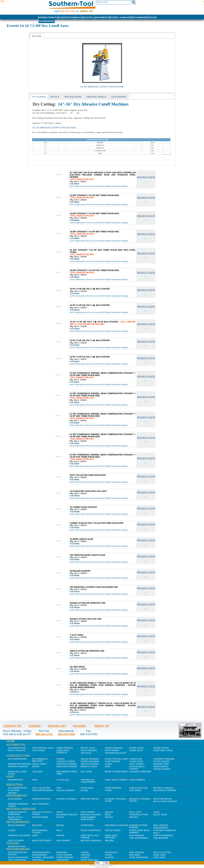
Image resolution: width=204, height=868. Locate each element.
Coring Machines (90, 761)
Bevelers (37, 825)
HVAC (78, 18)
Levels (108, 764)
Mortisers (135, 855)
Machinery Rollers (67, 815)
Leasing (35, 726)
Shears (60, 836)
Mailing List (57, 726)
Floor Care (87, 788)
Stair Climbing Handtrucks (88, 818)
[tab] (37, 36)
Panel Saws (159, 855)
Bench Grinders (17, 825)
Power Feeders (65, 857)
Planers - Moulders (43, 857)
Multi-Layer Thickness (165, 801)
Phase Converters (91, 830)
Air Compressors (17, 759)
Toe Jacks (86, 753)
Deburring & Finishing (117, 825)
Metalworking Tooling (40, 832)
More (108, 815)
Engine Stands (161, 748)
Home (42, 18)
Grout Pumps (39, 764)
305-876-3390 (66, 734)
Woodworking (47, 21)
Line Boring (63, 860)
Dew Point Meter (90, 799)
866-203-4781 (67, 11)
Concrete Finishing (164, 759)
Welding (12, 793)
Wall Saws (86, 772)
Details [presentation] (55, 97)
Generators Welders (20, 764)
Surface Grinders (163, 836)
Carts (60, 812)
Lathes (12, 830)
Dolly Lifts (135, 812)
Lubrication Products (63, 752)
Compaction (135, 759)
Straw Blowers (162, 769)
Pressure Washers (67, 767)
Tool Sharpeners (138, 838)
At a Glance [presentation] (39, 97)
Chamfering (87, 825)
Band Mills (38, 860)
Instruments (102, 18)
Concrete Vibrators (140, 772)
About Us (102, 726)
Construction (67, 18)
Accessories (15, 799)
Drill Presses (161, 825)
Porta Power (112, 750)
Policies (79, 726)
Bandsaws (62, 852)
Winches (134, 817)
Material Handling (120, 18)
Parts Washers (89, 750)
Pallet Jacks (160, 815)
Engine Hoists (137, 748)
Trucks (109, 817)
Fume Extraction (138, 788)
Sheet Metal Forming (116, 780)
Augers (60, 759)
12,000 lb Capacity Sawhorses (17, 813)
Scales (84, 790)
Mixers (36, 767)
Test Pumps (135, 790)
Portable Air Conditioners (88, 781)
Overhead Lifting (138, 815)
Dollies (109, 812)
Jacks (156, 812)
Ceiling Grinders (90, 759)
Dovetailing (111, 852)
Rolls (156, 833)
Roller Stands (40, 817)
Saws (108, 767)
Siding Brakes (161, 767)
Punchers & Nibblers (165, 830)
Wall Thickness (40, 804)
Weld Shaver (63, 841)
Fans (35, 780)
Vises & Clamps (16, 841)
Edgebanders (40, 855)
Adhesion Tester (41, 799)
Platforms (14, 790)
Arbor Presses (65, 748)
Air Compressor (17, 748)
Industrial (88, 18)
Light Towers (136, 764)
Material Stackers (91, 815)
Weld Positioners (42, 841)
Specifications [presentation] (73, 97)
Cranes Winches (114, 748)
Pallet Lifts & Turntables (15, 818)
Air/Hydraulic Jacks (43, 748)
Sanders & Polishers (19, 836)
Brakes (60, 825)
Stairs (108, 790)
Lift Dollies (63, 780)
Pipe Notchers (113, 830)
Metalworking (139, 18)
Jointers (85, 855)
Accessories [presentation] (119, 97)
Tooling (152, 18)
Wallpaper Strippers (165, 790)
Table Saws (159, 857)
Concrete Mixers (66, 761)
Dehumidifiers (16, 780)
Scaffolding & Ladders (137, 768)
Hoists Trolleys (17, 750)
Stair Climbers (137, 780)
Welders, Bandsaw (91, 841)
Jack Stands (39, 750)
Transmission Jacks (115, 753)
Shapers (109, 857)
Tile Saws (37, 772)
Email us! (87, 11)
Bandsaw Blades (17, 847)
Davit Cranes (88, 812)
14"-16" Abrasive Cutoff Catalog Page (102, 87)
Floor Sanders (162, 761)
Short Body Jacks (163, 750)
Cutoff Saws (136, 761)
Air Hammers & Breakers (40, 760)
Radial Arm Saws (89, 860)
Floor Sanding (64, 855)
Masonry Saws (161, 764)
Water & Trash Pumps (116, 772)
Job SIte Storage (90, 764)
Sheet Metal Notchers (111, 837)
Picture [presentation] (37, 36)
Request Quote (146, 177)
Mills (59, 830)
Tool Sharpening (17, 860)
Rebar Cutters (89, 767)
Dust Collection (41, 788)
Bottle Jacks (88, 748)
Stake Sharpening (139, 857)
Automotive (52, 18)
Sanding (85, 857)
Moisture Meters (163, 799)
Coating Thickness (66, 799)
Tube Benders (161, 838)
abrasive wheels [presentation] (96, 97)
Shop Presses (137, 836)
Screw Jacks (136, 750)
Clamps (85, 852)
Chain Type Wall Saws (116, 759)
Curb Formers (113, 761)
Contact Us (12, 726)
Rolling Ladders (65, 790)
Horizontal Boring (67, 764)
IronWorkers (161, 828)
